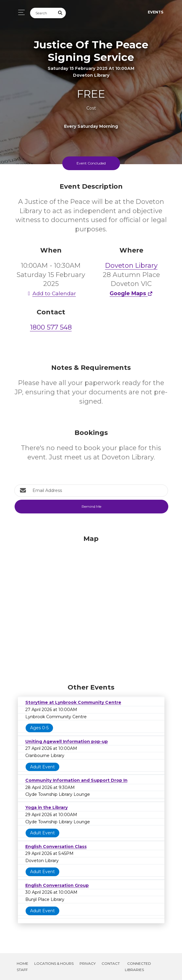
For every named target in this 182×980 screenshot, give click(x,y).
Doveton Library (131, 266)
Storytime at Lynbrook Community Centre (73, 702)
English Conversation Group (57, 885)
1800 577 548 (51, 327)
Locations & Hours (54, 963)
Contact (111, 963)
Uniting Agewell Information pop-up (67, 741)
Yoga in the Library (46, 807)
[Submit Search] (60, 13)
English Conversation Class (56, 847)
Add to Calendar (51, 293)
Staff (22, 970)
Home (22, 963)
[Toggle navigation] (20, 12)
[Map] (91, 608)
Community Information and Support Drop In (76, 780)
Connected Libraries (138, 967)
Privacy (88, 963)
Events (155, 12)
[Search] (43, 13)
